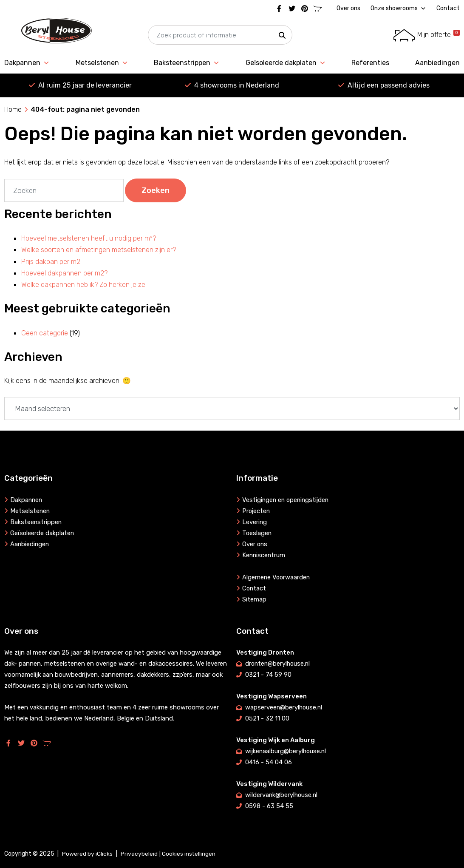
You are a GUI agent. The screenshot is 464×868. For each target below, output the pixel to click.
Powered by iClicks (87, 854)
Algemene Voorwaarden (277, 577)
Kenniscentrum (264, 555)
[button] (282, 35)
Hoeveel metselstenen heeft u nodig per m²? (89, 238)
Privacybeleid (139, 854)
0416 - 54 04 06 (269, 762)
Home (13, 109)
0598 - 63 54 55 (269, 806)
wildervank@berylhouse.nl (282, 795)
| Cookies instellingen (188, 854)
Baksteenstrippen (187, 63)
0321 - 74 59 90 (268, 675)
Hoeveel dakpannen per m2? (64, 273)
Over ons (348, 8)
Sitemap (254, 599)
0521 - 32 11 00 (267, 718)
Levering (255, 522)
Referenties (370, 63)
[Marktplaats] (317, 9)
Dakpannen (27, 63)
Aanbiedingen (437, 63)
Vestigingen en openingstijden (287, 500)
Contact (448, 8)
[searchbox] (220, 35)
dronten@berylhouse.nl (279, 664)
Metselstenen (102, 63)
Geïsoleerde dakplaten (286, 63)
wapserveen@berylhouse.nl (284, 707)
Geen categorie (45, 333)
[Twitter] (292, 9)
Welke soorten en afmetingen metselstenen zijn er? (99, 250)
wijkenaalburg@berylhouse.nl (287, 751)
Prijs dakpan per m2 (51, 262)
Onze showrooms (398, 9)
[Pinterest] (305, 9)
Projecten (257, 511)
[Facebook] (279, 9)
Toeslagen (257, 533)
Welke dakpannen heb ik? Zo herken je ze (83, 285)
